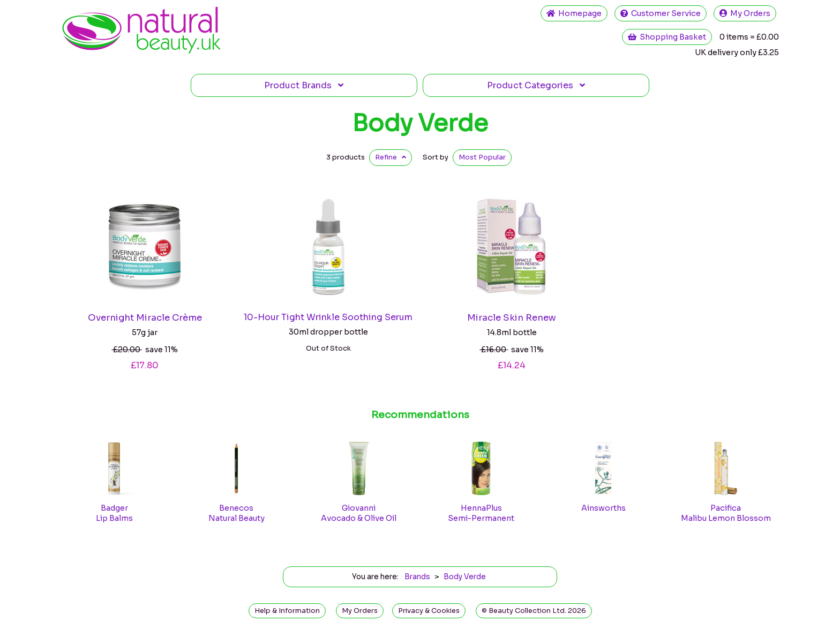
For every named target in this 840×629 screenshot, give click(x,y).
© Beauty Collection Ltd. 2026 (534, 611)
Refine (391, 157)
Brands (304, 85)
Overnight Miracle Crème (145, 318)
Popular (482, 157)
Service (661, 13)
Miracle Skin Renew (512, 318)
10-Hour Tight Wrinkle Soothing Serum (328, 317)
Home (574, 13)
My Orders (745, 13)
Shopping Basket (667, 37)
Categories (536, 85)
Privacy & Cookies (429, 611)
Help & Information (287, 611)
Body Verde (420, 123)
